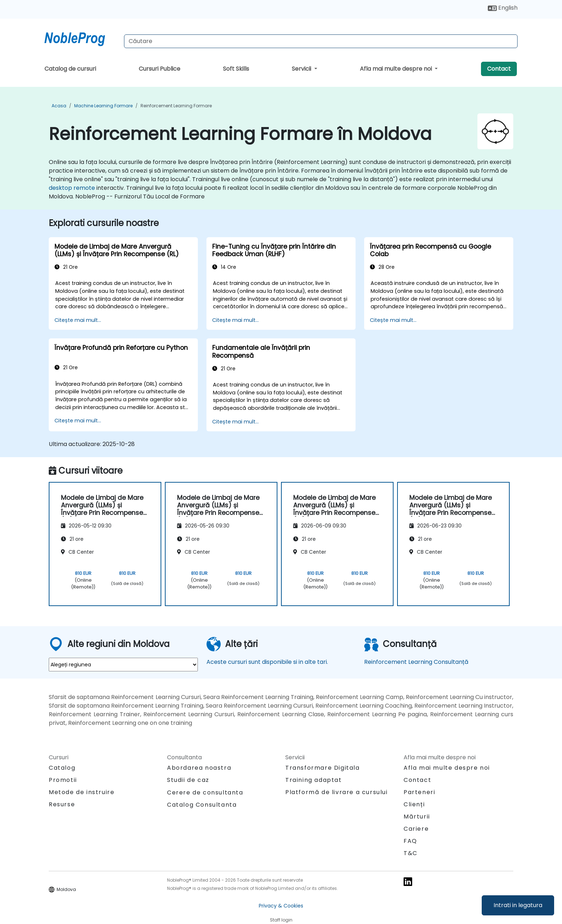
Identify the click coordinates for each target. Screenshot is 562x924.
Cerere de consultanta (205, 793)
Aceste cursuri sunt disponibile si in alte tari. (267, 662)
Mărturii (417, 817)
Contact (499, 69)
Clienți (414, 804)
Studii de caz (188, 780)
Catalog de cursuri (70, 69)
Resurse (62, 804)
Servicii (302, 69)
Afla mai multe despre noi (397, 69)
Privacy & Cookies (281, 906)
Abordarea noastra (199, 768)
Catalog (62, 768)
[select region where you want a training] (123, 665)
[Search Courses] (321, 41)
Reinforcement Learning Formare (176, 106)
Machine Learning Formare (103, 106)
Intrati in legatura (518, 905)
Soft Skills (236, 69)
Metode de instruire (82, 792)
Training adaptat (314, 780)
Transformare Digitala (323, 768)
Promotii (63, 780)
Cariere (416, 829)
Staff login (281, 920)
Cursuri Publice (159, 69)
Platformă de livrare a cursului (337, 792)
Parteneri (419, 792)
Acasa (59, 106)
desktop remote (72, 188)
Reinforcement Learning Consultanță (416, 662)
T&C (411, 853)
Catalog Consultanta (202, 805)
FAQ (410, 841)
